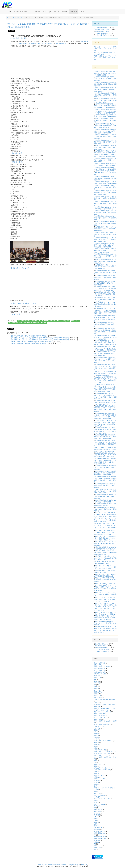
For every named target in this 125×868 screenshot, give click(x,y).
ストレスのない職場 (99, 714)
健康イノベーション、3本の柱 (102, 712)
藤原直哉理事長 (61, 44)
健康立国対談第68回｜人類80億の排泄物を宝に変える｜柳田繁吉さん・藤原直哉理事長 (105, 84)
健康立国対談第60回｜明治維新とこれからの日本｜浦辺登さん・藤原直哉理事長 (105, 120)
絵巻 (95, 763)
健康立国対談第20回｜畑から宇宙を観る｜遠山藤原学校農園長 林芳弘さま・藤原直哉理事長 (105, 354)
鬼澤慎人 (96, 694)
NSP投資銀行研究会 (99, 672)
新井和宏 (96, 802)
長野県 (96, 766)
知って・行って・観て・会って (103, 799)
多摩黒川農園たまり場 (100, 833)
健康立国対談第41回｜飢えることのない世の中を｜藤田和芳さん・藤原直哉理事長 (105, 213)
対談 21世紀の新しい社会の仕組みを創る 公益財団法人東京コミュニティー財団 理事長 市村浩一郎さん (105, 538)
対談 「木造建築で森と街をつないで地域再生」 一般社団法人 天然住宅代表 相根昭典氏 (105, 589)
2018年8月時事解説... (102, 646)
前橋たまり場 (97, 847)
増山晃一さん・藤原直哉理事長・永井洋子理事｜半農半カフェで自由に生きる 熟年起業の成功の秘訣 (105, 373)
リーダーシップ (98, 690)
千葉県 (96, 820)
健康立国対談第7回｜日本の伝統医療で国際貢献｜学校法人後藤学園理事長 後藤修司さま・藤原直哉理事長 (105, 473)
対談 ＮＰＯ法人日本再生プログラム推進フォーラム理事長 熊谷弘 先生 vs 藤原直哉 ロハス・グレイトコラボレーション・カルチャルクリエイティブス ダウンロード (106, 607)
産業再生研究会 (98, 692)
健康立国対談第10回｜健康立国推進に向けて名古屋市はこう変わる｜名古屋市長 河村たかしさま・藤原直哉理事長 (105, 455)
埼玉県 (96, 819)
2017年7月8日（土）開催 (18, 38)
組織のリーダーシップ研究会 (102, 667)
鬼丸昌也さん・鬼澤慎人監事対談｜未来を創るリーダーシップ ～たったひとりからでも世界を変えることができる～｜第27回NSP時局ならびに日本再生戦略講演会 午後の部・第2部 (105, 388)
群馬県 (96, 791)
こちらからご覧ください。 (19, 314)
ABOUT (83, 864)
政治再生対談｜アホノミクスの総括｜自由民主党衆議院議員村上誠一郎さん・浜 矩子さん (105, 299)
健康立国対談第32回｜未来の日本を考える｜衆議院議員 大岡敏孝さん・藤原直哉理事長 (105, 261)
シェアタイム (97, 793)
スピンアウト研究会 (99, 670)
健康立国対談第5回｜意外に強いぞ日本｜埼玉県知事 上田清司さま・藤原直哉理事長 (105, 486)
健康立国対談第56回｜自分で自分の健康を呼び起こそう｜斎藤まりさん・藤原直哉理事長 (105, 142)
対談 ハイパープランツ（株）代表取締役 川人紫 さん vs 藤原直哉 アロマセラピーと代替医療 (105, 600)
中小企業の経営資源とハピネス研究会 (104, 699)
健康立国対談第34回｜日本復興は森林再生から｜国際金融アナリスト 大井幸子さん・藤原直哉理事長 (105, 250)
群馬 (95, 808)
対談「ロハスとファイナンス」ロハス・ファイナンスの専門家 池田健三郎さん (105, 594)
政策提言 (96, 687)
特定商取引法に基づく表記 (54, 864)
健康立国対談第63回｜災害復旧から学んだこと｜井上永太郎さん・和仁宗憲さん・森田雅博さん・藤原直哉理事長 (105, 106)
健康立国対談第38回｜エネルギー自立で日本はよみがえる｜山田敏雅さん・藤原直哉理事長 (105, 229)
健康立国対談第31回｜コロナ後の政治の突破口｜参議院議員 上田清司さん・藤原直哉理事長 (105, 267)
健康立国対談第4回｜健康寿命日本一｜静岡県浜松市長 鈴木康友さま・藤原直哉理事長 (105, 496)
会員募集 (37, 11)
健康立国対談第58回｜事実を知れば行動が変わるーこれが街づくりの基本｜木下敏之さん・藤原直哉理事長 (105, 131)
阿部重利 (96, 784)
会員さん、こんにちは (100, 775)
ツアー (96, 732)
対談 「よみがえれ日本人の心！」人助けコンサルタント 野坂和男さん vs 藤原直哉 (106, 623)
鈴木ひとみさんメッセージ (20, 268)
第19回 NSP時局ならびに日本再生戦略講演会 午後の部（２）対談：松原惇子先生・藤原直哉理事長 (105, 491)
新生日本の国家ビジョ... (102, 644)
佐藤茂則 (96, 772)
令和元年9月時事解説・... (103, 648)
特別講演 (96, 735)
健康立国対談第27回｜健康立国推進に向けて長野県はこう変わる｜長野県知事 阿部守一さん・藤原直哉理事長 (105, 288)
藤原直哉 (43, 323)
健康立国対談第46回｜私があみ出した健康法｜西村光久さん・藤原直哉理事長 (105, 187)
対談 (68, 321)
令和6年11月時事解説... (102, 651)
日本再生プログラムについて (23, 11)
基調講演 (96, 688)
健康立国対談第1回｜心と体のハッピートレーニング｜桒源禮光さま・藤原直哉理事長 (105, 509)
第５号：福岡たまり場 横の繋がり (103, 741)
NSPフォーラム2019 (100, 804)
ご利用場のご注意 (65, 864)
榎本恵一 (96, 734)
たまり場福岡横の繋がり (101, 839)
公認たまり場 (97, 719)
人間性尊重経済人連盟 (100, 750)
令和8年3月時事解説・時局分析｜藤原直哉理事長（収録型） (29, 336)
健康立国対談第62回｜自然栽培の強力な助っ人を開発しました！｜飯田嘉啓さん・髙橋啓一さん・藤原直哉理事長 (105, 111)
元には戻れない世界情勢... (103, 649)
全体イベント (36, 321)
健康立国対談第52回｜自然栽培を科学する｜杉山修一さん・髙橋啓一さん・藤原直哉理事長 (105, 160)
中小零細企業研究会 (99, 668)
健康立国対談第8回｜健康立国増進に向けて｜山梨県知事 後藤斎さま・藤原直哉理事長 (105, 468)
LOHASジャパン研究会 (100, 674)
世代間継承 (97, 813)
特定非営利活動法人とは (75, 864)
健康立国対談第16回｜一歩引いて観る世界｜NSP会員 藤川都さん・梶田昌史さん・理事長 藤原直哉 (105, 402)
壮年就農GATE (98, 810)
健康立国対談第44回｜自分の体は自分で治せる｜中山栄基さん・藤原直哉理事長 (105, 198)
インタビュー (97, 728)
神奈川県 (96, 822)
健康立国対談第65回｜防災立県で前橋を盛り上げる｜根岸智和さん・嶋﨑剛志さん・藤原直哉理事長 (105, 100)
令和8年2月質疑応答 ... (102, 33)
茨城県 (96, 801)
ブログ (82, 11)
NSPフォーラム (98, 846)
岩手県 (96, 748)
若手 (95, 844)
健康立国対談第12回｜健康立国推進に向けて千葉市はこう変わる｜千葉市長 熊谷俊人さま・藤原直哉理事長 (105, 437)
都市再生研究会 (98, 665)
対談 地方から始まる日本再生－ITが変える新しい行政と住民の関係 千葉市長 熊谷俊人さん (105, 544)
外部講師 (45, 321)
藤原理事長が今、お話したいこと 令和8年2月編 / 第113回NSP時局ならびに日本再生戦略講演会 (40, 340)
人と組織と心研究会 (99, 831)
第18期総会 (97, 840)
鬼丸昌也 (96, 744)
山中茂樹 (96, 737)
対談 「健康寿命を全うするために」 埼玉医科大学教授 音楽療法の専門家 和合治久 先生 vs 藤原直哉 (105, 618)
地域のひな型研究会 (99, 663)
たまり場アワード (99, 726)
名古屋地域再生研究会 (100, 837)
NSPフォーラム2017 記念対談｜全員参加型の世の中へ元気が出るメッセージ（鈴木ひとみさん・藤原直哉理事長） (105, 449)
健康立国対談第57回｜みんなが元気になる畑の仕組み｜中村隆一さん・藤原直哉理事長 (105, 137)
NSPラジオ (97, 683)
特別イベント (75, 321)
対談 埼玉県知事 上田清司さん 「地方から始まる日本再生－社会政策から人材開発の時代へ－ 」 (105, 552)
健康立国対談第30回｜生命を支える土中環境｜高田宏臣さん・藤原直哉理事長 (105, 272)
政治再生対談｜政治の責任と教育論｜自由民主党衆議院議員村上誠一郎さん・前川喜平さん (105, 294)
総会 (95, 679)
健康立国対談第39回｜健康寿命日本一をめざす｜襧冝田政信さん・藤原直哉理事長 (105, 223)
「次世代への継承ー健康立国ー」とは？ (23, 303)
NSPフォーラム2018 (100, 779)
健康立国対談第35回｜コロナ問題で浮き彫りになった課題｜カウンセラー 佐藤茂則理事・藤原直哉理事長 (105, 245)
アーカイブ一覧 (17, 18)
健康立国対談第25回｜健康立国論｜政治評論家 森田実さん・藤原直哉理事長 (105, 325)
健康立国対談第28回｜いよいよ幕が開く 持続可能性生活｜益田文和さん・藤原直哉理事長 (105, 283)
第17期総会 (97, 815)
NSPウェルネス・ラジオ (101, 755)
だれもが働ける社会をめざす (102, 770)
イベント (47, 12)
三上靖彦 (96, 703)
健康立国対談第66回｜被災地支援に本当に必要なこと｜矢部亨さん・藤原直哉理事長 (105, 95)
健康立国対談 (97, 811)
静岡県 (96, 826)
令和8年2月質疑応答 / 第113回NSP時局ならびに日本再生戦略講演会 (32, 342)
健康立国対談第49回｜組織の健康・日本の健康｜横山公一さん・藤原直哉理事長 (105, 173)
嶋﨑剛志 (96, 806)
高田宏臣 (96, 773)
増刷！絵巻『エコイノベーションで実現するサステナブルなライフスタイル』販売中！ (105, 49)
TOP (9, 18)
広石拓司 (96, 782)
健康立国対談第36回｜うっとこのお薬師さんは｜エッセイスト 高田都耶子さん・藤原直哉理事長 (105, 240)
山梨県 (96, 824)
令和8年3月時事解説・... (102, 28)
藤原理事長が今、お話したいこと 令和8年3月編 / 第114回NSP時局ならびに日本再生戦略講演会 (40, 338)
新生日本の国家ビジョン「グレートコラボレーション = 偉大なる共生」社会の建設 (105, 58)
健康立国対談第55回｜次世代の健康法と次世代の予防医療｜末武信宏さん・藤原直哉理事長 (105, 147)
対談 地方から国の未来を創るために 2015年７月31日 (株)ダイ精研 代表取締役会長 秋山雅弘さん (105, 533)
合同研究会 (97, 676)
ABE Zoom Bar (98, 828)
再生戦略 (96, 842)
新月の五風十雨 (98, 697)
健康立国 (96, 743)
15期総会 (96, 777)
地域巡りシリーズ (99, 764)
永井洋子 (96, 739)
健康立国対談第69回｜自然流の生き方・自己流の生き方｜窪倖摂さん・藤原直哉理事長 (105, 79)
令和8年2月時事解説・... (102, 35)
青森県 (96, 746)
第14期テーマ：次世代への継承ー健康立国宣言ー (24, 323)
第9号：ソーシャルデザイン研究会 (104, 788)
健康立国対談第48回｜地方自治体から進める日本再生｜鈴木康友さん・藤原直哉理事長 (105, 178)
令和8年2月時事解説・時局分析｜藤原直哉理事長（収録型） (29, 344)
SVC (95, 835)
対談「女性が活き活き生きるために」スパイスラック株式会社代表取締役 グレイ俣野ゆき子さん (106, 558)
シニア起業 (97, 797)
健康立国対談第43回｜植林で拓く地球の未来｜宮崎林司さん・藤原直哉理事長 (105, 203)
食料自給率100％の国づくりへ (102, 768)
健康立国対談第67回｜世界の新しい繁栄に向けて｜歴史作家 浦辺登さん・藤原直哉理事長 (105, 89)
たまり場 (56, 11)
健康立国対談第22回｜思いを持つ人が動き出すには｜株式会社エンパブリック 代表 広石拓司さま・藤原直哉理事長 (105, 343)
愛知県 (96, 786)
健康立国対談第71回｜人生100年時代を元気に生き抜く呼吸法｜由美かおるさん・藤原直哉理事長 (105, 73)
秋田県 (96, 761)
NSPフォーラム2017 (24, 321)
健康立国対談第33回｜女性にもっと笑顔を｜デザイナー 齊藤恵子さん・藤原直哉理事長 (105, 256)
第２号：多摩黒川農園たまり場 (103, 725)
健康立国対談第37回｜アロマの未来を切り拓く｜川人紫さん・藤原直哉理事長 (105, 234)
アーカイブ (73, 11)
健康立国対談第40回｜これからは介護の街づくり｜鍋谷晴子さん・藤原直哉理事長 (105, 218)
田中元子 (96, 817)
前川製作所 (97, 829)
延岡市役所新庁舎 (17, 162)
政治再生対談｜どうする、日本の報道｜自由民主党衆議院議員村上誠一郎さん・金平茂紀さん (105, 305)
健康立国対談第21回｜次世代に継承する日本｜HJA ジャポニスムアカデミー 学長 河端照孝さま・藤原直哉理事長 (105, 348)
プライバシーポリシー (43, 864)
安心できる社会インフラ (57, 321)
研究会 (65, 11)
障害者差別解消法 (17, 153)
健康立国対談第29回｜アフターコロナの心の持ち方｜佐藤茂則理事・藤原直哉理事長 (105, 278)
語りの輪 (96, 790)
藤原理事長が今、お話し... (103, 30)
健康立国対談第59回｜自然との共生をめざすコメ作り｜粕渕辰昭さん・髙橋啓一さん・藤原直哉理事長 (105, 126)
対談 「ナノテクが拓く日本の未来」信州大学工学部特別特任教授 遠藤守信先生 (105, 580)
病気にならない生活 (99, 715)
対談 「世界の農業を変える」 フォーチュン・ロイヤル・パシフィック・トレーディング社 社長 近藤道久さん (105, 567)
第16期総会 (97, 781)
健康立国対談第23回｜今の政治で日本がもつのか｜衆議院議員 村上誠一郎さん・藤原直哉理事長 (105, 337)
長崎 (95, 849)
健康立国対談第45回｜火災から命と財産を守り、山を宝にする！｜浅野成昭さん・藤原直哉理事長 (105, 193)
